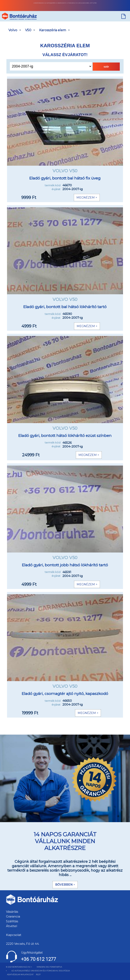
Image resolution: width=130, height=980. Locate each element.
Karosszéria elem (53, 30)
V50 (28, 30)
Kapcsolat (14, 935)
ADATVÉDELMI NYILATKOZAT (20, 974)
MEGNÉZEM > (87, 198)
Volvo (13, 30)
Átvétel (12, 926)
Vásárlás (12, 912)
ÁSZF (38, 974)
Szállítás (12, 921)
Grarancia (13, 916)
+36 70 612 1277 (39, 959)
